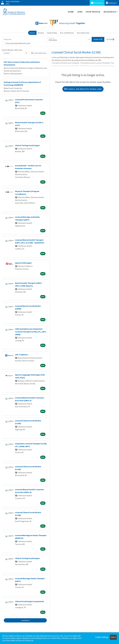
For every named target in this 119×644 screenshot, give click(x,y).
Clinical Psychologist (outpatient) (29, 601)
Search (32, 33)
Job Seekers (97, 3)
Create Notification (39, 53)
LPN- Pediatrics (21, 355)
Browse (41, 33)
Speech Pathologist (23, 263)
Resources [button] (110, 12)
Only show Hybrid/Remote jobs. (18, 43)
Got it (113, 637)
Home (71, 12)
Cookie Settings (102, 637)
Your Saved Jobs (83, 33)
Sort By (6, 53)
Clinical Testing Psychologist (27, 145)
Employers (111, 3)
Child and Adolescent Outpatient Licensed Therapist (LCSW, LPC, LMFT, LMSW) (31, 332)
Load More (25, 620)
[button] (110, 39)
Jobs (80, 12)
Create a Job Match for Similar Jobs (83, 89)
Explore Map (52, 33)
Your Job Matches (67, 33)
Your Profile (93, 12)
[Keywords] (25, 39)
